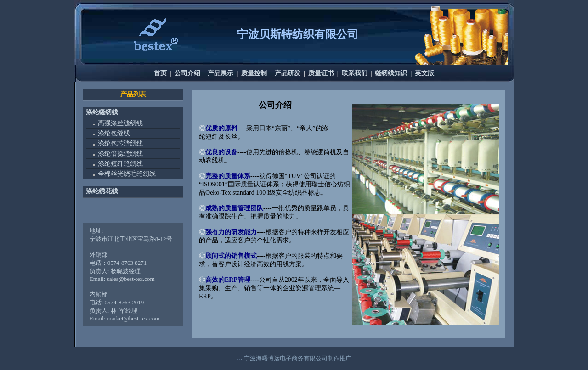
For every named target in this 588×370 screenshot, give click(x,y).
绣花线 (108, 191)
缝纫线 (108, 112)
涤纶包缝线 (114, 133)
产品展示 (220, 73)
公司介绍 (187, 73)
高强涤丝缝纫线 (120, 123)
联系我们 (355, 73)
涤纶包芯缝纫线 (120, 143)
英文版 (424, 73)
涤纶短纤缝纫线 (120, 164)
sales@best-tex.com (131, 279)
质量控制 (254, 73)
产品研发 (288, 73)
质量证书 (321, 73)
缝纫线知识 (391, 73)
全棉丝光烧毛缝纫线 (127, 174)
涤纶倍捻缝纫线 (120, 154)
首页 (160, 73)
